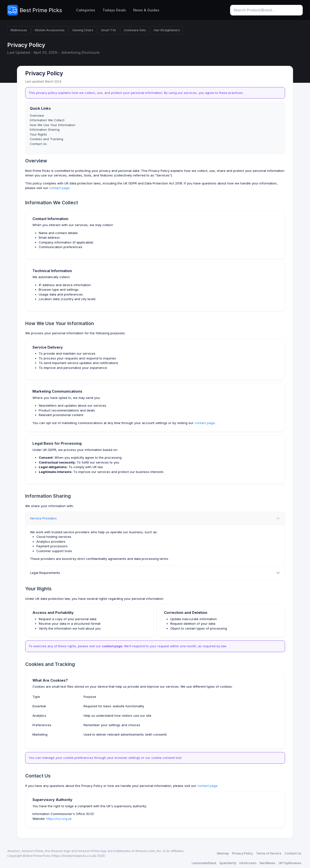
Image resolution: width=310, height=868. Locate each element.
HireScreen (248, 863)
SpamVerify (228, 863)
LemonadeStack (204, 863)
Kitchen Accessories (50, 30)
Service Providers (43, 518)
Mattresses (19, 30)
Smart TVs (108, 30)
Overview (37, 115)
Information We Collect (47, 120)
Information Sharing (45, 129)
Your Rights (38, 134)
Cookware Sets (135, 30)
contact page (59, 188)
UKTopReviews (290, 863)
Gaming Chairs (83, 30)
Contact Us (38, 144)
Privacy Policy (242, 853)
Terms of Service (269, 853)
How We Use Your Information (53, 125)
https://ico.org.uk (59, 819)
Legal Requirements (45, 573)
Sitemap (223, 853)
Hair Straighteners (167, 30)
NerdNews (267, 863)
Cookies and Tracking (46, 139)
